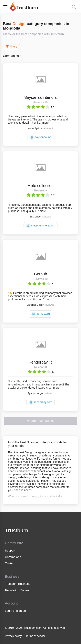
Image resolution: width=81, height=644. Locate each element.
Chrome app (13, 557)
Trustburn (17, 530)
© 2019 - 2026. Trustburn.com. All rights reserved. (35, 628)
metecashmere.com (41, 226)
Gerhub (40, 274)
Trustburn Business (18, 584)
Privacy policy (13, 636)
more (46, 123)
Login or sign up (15, 611)
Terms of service (36, 636)
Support (10, 550)
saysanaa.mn (40, 137)
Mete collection (40, 186)
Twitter (9, 563)
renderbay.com (40, 402)
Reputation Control (17, 590)
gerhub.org (40, 314)
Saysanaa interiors (41, 97)
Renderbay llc (40, 362)
